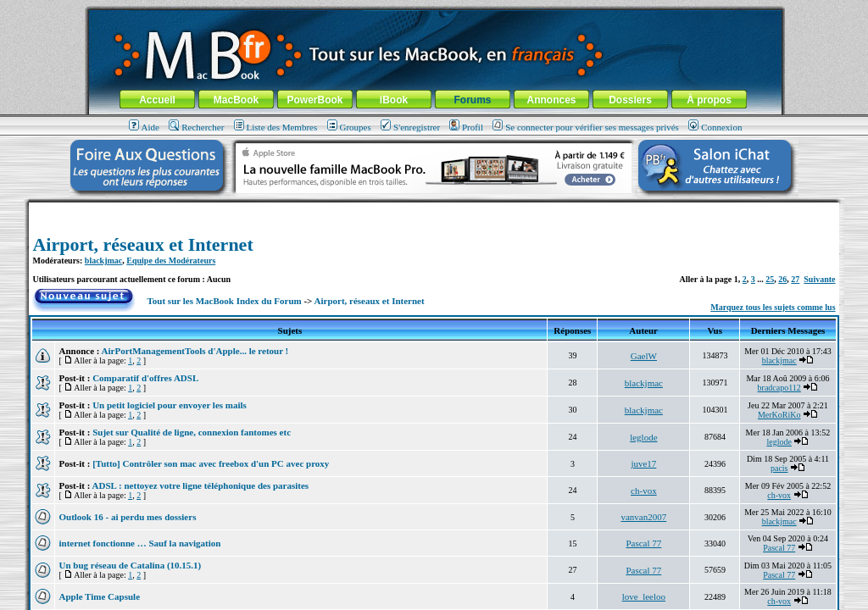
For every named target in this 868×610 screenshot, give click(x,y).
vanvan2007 (643, 517)
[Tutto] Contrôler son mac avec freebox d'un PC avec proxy (211, 463)
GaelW (644, 356)
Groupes (349, 127)
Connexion (715, 127)
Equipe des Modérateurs (171, 261)
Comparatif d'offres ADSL (145, 378)
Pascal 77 (643, 543)
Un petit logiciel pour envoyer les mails (170, 405)
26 (782, 279)
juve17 (643, 463)
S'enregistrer (410, 127)
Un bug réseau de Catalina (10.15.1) (130, 565)
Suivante (819, 279)
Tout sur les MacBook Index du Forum (225, 301)
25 (770, 279)
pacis (779, 468)
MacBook (236, 100)
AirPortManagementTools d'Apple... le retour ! (195, 351)
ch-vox (644, 491)
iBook (394, 100)
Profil (466, 127)
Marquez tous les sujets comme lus (773, 307)
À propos (709, 100)
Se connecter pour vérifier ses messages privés (586, 127)
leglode (643, 437)
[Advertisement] (434, 209)
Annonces (551, 100)
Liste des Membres (276, 127)
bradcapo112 (779, 388)
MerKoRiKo (779, 415)
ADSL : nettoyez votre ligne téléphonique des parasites (201, 485)
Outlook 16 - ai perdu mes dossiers (127, 517)
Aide (144, 127)
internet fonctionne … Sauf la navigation (139, 543)
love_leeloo (644, 596)
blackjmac (103, 261)
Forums (472, 100)
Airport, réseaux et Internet (142, 244)
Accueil (157, 100)
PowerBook (314, 100)
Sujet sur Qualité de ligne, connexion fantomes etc (192, 432)
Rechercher (196, 127)
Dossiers (630, 100)
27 (795, 279)
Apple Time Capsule (99, 596)
